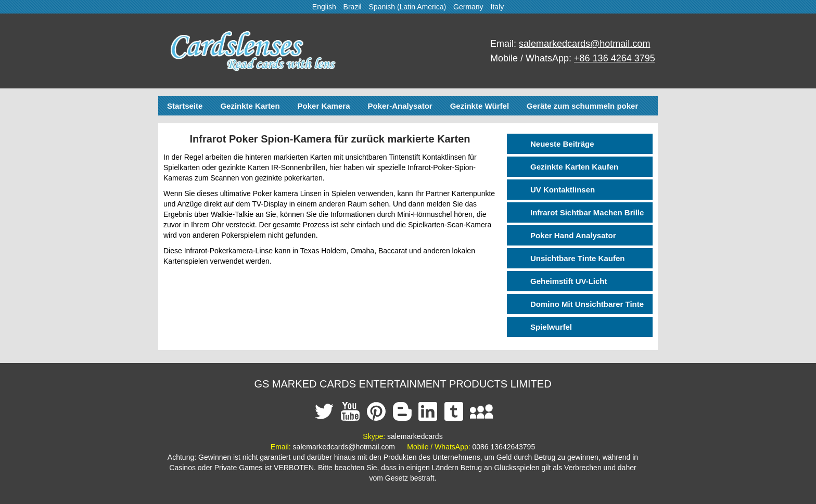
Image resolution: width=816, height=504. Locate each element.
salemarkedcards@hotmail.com (584, 44)
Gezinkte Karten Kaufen (574, 167)
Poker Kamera (324, 106)
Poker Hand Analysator (573, 235)
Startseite (185, 106)
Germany (468, 7)
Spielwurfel (551, 327)
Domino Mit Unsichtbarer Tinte (587, 304)
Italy (498, 7)
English (324, 7)
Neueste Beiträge (562, 144)
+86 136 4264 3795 (615, 58)
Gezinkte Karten (250, 106)
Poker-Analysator (400, 106)
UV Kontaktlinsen (563, 190)
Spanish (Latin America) (408, 7)
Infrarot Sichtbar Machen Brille (587, 212)
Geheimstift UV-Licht (569, 281)
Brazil (353, 7)
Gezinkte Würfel (480, 106)
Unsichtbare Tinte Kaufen (577, 258)
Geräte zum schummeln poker (582, 106)
